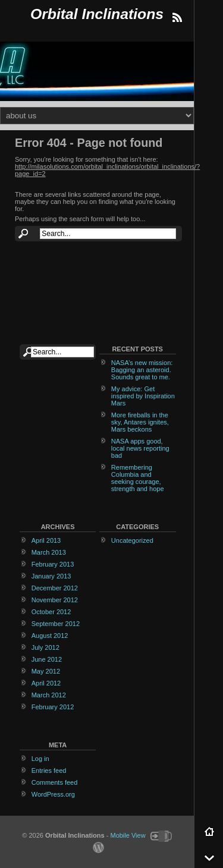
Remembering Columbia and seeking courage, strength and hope (138, 478)
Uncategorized (132, 540)
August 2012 (50, 636)
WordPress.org (53, 794)
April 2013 (46, 540)
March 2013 (49, 552)
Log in (40, 759)
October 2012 (51, 612)
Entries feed (49, 770)
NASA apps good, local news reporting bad (140, 448)
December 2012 (55, 588)
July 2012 (45, 647)
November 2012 (55, 600)
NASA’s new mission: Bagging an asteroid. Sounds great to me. (142, 370)
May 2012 (46, 671)
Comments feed (55, 782)
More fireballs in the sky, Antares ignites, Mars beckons (140, 422)
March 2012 (49, 695)
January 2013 (51, 576)
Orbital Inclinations (97, 14)
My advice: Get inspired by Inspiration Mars (143, 396)
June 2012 (47, 659)
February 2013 (53, 564)
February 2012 (53, 707)
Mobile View (128, 835)
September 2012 (56, 624)
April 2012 (46, 683)
